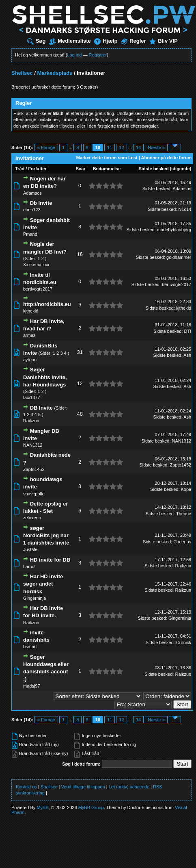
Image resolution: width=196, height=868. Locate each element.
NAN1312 (33, 445)
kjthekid (31, 311)
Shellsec (22, 73)
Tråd (20, 169)
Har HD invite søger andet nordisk (43, 584)
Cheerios (182, 542)
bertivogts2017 (38, 289)
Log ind (74, 55)
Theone (184, 514)
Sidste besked (154, 169)
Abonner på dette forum (167, 158)
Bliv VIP (163, 41)
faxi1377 (32, 397)
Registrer (98, 55)
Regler (133, 41)
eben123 (32, 210)
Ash (187, 355)
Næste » (156, 148)
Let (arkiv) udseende (129, 787)
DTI (187, 331)
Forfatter (37, 169)
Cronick (184, 642)
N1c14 (185, 209)
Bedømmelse (107, 169)
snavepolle (34, 494)
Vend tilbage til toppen (83, 787)
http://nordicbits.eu (47, 304)
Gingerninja (34, 598)
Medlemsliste (70, 41)
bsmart (30, 647)
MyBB (42, 807)
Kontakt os (26, 787)
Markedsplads (55, 73)
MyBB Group (91, 807)
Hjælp (106, 41)
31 (80, 352)
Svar (81, 169)
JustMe (30, 549)
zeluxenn (32, 518)
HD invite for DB (50, 560)
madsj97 (32, 686)
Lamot (29, 566)
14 (138, 148)
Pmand (30, 234)
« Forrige (46, 148)
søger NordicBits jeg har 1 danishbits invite (46, 535)
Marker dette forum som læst (107, 158)
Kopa (186, 489)
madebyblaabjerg (174, 230)
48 (80, 414)
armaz (29, 335)
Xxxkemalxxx (36, 265)
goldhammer (179, 257)
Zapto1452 (34, 469)
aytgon (30, 360)
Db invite (41, 203)
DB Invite (41, 408)
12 (121, 148)
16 (80, 254)
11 (110, 148)
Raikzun (31, 421)
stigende (180, 169)
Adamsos (32, 193)
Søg (37, 41)
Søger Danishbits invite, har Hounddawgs (45, 377)
